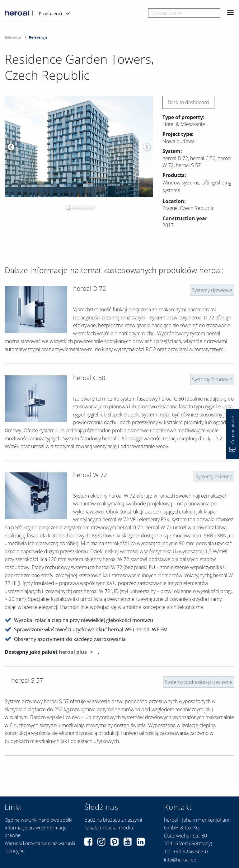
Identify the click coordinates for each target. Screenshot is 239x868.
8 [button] (88, 207)
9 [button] (91, 207)
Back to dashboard (188, 102)
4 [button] (76, 207)
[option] (79, 146)
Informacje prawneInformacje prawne (36, 831)
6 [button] (82, 207)
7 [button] (85, 207)
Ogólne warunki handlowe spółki (38, 820)
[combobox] (184, 13)
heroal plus (73, 652)
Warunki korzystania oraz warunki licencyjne (40, 847)
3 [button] (73, 207)
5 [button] (79, 207)
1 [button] (66, 207)
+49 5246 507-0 (190, 852)
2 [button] (69, 207)
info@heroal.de (180, 860)
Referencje (13, 37)
